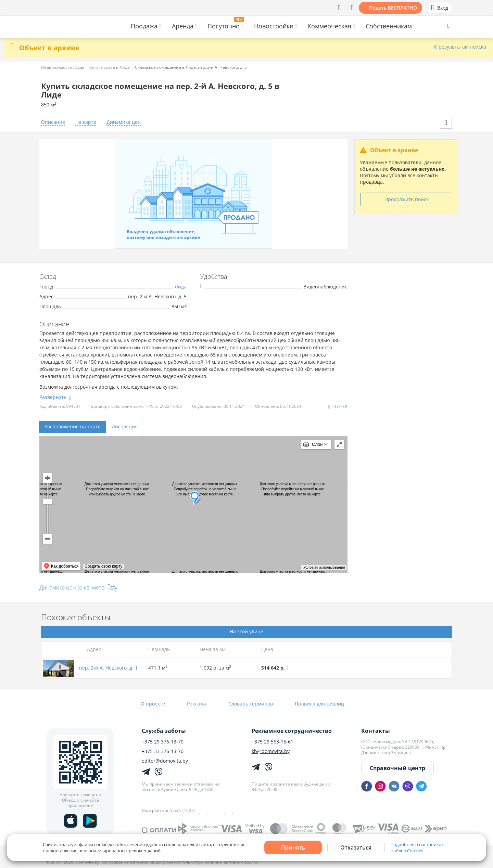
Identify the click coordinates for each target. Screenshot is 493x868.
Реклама (197, 704)
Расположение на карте (73, 426)
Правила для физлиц (319, 704)
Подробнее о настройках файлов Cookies (417, 847)
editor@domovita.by (165, 761)
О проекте (153, 704)
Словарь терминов (251, 704)
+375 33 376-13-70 (163, 751)
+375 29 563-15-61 (273, 742)
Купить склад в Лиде (109, 67)
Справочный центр (397, 768)
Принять (293, 847)
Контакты (376, 731)
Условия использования (324, 567)
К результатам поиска (460, 47)
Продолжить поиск (407, 199)
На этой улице (246, 631)
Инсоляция (124, 426)
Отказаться (356, 847)
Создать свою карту (103, 566)
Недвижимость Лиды (62, 67)
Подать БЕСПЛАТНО (393, 8)
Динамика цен (124, 122)
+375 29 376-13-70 (163, 742)
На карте (86, 122)
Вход (440, 8)
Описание (53, 122)
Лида (181, 287)
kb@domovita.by (271, 751)
